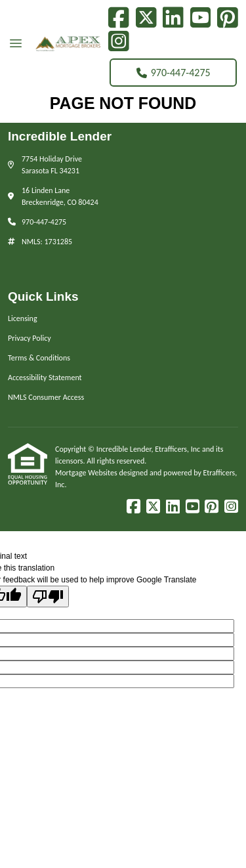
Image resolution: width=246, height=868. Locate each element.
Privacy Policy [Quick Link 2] (30, 338)
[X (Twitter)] (146, 18)
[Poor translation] (48, 597)
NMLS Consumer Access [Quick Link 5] (46, 397)
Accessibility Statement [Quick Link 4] (45, 378)
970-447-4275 (174, 73)
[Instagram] (119, 41)
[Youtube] (201, 18)
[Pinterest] (228, 18)
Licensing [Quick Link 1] (23, 318)
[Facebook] (119, 18)
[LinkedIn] (173, 18)
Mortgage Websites (87, 473)
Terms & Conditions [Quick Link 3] (39, 358)
